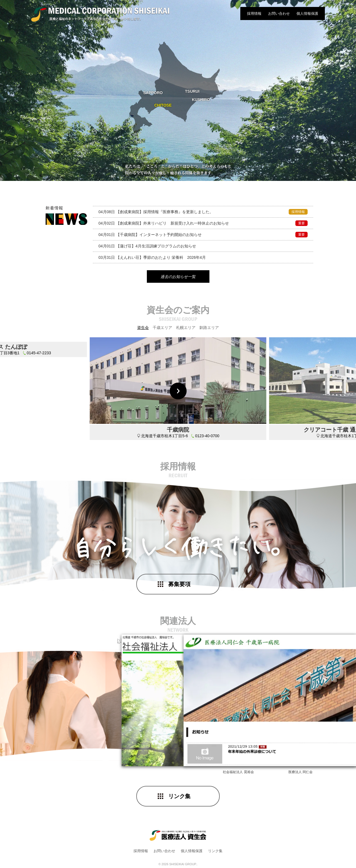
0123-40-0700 (207, 437)
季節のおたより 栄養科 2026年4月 (152, 257)
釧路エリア (209, 329)
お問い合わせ (279, 13)
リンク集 (179, 797)
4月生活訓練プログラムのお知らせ (147, 246)
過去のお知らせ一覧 (178, 277)
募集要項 (179, 585)
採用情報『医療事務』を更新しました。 (203, 212)
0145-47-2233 (39, 437)
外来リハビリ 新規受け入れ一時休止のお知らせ (203, 223)
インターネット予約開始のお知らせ (203, 235)
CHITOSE (163, 105)
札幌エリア (186, 329)
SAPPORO (153, 93)
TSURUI (192, 91)
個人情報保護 (307, 13)
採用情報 (254, 13)
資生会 (143, 329)
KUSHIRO (201, 100)
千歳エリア (162, 329)
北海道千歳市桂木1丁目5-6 (164, 437)
